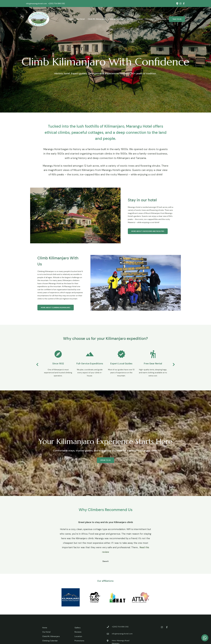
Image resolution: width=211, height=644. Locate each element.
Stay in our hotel (142, 200)
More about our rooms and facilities (148, 231)
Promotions (161, 19)
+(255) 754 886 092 (57, 4)
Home (71, 19)
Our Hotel (81, 19)
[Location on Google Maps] (177, 3)
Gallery (130, 19)
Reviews (139, 19)
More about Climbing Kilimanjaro (56, 308)
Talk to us (177, 19)
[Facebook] (184, 3)
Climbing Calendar (116, 19)
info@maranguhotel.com (36, 4)
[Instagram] (180, 3)
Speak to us (105, 460)
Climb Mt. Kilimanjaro (96, 19)
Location (150, 19)
